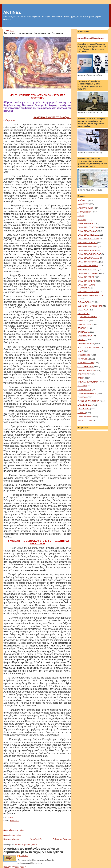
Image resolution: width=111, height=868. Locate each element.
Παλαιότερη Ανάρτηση (62, 839)
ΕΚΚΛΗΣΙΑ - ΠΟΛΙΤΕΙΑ (88, 227)
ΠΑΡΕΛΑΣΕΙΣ (84, 374)
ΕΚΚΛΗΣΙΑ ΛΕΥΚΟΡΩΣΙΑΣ (89, 254)
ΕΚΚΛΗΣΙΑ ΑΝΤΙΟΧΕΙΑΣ (88, 235)
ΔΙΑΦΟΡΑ (82, 220)
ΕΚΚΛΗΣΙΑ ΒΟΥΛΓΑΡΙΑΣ (88, 239)
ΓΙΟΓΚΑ (81, 216)
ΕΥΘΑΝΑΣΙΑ (83, 310)
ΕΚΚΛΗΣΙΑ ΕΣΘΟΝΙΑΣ (87, 246)
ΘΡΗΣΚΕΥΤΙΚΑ (84, 324)
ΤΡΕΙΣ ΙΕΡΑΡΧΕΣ (85, 416)
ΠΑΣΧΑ (81, 378)
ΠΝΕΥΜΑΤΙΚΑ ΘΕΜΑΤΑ (88, 382)
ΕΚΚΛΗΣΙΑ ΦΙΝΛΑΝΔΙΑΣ (88, 292)
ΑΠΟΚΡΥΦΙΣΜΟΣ (85, 208)
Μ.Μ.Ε (80, 351)
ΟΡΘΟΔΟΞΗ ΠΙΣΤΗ (86, 370)
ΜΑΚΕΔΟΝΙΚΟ (84, 355)
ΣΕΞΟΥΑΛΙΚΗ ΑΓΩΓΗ (87, 393)
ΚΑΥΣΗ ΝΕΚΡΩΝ (85, 336)
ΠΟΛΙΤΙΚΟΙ (82, 386)
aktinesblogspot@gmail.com (91, 38)
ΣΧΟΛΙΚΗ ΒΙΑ (84, 409)
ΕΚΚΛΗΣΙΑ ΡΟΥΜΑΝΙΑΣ (88, 273)
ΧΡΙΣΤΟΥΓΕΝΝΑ (85, 420)
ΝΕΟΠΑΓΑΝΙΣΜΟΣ (86, 363)
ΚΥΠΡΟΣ (82, 340)
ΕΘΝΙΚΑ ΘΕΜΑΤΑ (85, 223)
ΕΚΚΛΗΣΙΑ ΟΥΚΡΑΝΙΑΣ (88, 266)
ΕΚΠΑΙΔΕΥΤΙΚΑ (84, 302)
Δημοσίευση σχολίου (12, 835)
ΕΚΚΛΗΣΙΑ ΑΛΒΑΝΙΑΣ (87, 231)
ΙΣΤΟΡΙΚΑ (82, 328)
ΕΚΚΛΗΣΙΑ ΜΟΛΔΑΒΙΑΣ (88, 262)
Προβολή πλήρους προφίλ (15, 867)
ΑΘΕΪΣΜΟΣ (83, 200)
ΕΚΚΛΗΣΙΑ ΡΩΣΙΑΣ (86, 277)
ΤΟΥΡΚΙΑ (82, 413)
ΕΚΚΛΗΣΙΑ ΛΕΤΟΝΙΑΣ (87, 250)
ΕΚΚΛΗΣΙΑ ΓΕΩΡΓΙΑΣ (87, 243)
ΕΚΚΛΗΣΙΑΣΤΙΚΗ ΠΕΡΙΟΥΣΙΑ (90, 295)
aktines (24, 856)
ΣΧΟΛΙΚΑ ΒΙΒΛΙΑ (85, 405)
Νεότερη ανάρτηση (11, 839)
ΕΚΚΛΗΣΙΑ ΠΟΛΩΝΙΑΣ (88, 269)
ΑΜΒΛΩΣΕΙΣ (83, 204)
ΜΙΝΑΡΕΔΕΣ (83, 359)
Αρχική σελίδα (36, 839)
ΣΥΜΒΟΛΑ (82, 397)
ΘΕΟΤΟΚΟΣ (15, 821)
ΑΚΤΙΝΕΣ (12, 12)
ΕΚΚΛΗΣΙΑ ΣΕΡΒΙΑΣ (87, 281)
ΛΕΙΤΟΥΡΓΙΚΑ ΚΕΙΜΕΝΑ (88, 347)
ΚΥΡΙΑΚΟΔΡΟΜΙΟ (86, 343)
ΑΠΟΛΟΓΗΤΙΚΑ (84, 212)
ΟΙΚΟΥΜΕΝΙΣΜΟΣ (86, 367)
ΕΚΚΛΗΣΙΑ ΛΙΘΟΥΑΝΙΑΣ (88, 258)
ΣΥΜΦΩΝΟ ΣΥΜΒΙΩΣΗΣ (88, 401)
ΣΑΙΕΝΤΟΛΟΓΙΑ (84, 390)
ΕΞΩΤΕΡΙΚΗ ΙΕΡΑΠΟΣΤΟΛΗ (90, 306)
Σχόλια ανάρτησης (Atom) (26, 844)
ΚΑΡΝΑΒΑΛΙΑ (84, 332)
